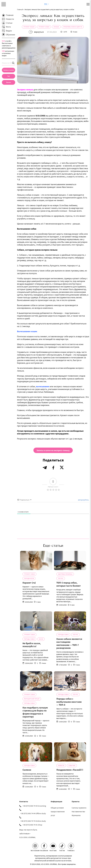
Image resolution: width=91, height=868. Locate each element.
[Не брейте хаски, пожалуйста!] (36, 621)
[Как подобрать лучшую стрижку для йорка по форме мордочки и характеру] (36, 681)
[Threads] (71, 846)
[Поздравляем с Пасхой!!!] (70, 752)
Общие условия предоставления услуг (58, 812)
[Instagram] (35, 846)
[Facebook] (44, 846)
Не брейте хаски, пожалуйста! (32, 645)
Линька (56, 27)
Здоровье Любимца (65, 574)
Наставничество (78, 812)
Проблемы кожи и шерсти (73, 27)
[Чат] (9, 76)
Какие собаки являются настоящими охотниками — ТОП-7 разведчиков (69, 643)
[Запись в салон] (9, 70)
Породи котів (29, 578)
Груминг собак (44, 27)
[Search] (13, 63)
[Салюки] (36, 752)
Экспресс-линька (25, 90)
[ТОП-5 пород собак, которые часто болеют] (70, 560)
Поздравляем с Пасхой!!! (70, 770)
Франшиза (76, 815)
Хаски (41, 639)
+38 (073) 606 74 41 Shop (32, 825)
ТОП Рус (61, 578)
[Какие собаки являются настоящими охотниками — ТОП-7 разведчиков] (70, 621)
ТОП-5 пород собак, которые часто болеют (69, 584)
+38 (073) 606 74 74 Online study (33, 821)
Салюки (27, 770)
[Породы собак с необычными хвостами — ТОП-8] (70, 681)
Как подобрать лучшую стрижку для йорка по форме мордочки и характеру (35, 712)
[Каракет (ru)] (36, 560)
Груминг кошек (29, 27)
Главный (20, 9)
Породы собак (29, 639)
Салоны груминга (79, 808)
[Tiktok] (62, 846)
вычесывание (43, 386)
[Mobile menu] (88, 4)
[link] (9, 82)
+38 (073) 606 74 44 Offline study (33, 813)
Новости (61, 765)
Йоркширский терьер (32, 699)
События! (72, 765)
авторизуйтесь (83, 500)
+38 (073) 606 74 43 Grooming (34, 806)
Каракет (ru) (29, 583)
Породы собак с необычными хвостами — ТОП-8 (69, 702)
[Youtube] (53, 846)
